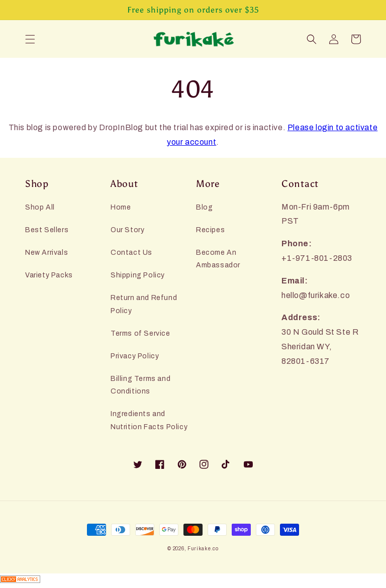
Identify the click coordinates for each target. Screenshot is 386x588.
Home (121, 207)
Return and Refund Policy (144, 304)
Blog (204, 207)
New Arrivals (46, 253)
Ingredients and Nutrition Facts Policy (149, 420)
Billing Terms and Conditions (140, 385)
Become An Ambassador (218, 259)
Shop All (40, 207)
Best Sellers (47, 230)
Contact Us (131, 253)
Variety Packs (49, 275)
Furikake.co (203, 549)
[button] (30, 39)
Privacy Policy (135, 356)
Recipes (210, 230)
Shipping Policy (138, 275)
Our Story (127, 230)
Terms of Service (140, 333)
